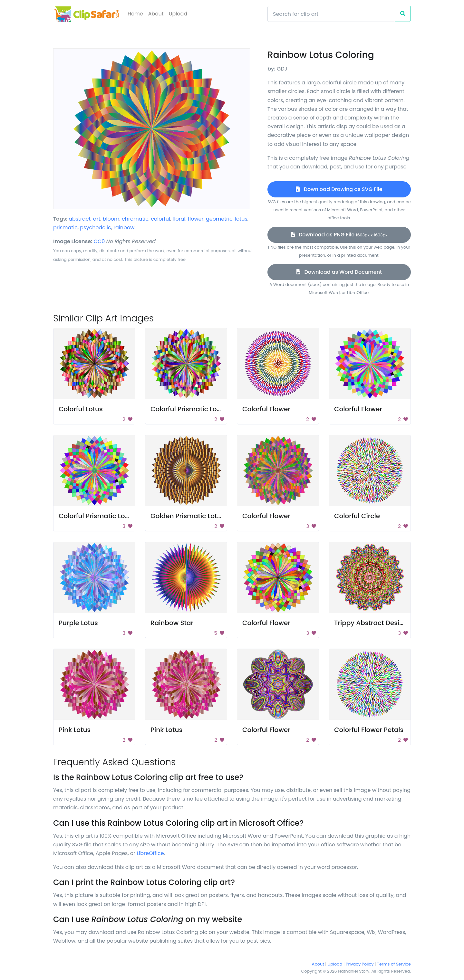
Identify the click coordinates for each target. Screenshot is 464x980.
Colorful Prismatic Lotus (189, 409)
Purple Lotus (78, 623)
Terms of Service (394, 964)
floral (179, 219)
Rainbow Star (172, 623)
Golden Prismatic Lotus (188, 516)
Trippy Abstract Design (371, 623)
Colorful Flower (266, 409)
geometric (219, 219)
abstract (80, 219)
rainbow (124, 228)
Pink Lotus (75, 730)
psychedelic (95, 228)
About (156, 14)
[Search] (331, 14)
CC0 (99, 241)
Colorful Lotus (81, 409)
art (97, 219)
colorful (160, 219)
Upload (178, 14)
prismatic (65, 228)
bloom (111, 219)
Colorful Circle (357, 516)
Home (135, 14)
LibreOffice (150, 853)
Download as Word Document (339, 272)
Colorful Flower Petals (369, 730)
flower (196, 219)
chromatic (135, 219)
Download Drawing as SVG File (339, 189)
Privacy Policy (360, 964)
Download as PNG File (339, 235)
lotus (241, 219)
